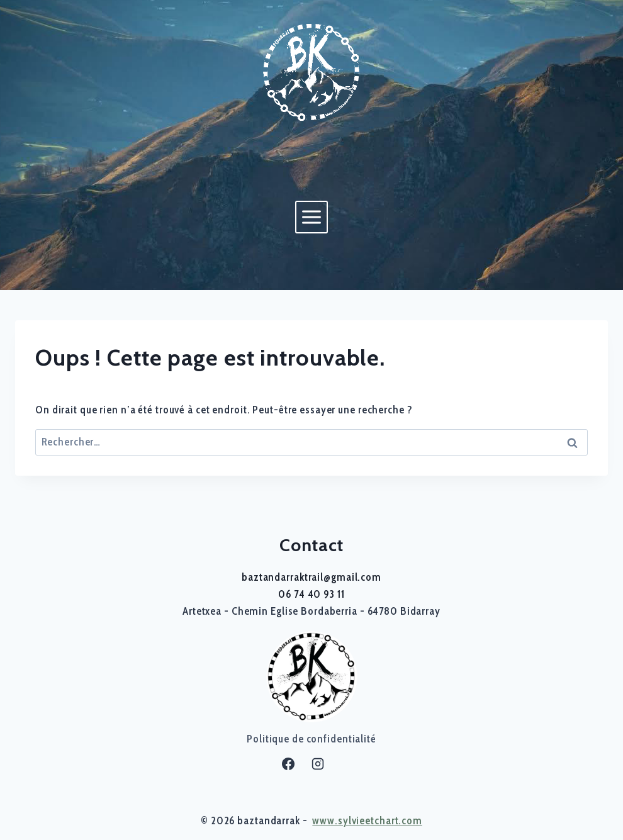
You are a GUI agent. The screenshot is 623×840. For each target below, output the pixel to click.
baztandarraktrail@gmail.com (311, 577)
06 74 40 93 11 (311, 594)
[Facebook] (288, 764)
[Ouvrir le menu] (311, 217)
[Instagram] (318, 764)
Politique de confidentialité (311, 739)
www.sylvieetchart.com (367, 820)
